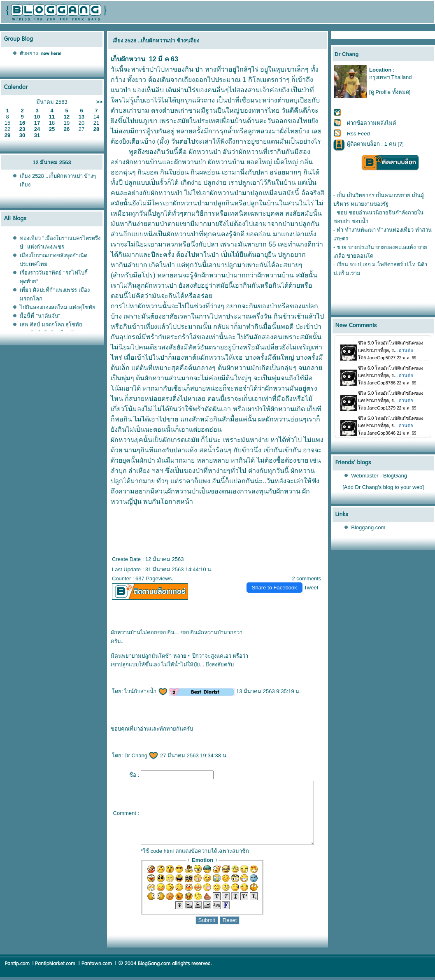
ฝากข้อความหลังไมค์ (372, 123)
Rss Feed (358, 134)
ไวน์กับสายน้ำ (143, 681)
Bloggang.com (369, 527)
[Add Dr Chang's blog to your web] (384, 487)
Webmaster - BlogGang (379, 476)
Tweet (315, 577)
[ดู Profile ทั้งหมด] (390, 92)
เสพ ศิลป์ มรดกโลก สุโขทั (51, 325)
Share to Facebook (278, 577)
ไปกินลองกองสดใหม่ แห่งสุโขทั (58, 307)
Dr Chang (138, 745)
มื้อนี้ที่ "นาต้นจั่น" (40, 316)
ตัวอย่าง (29, 53)
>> (99, 102)
